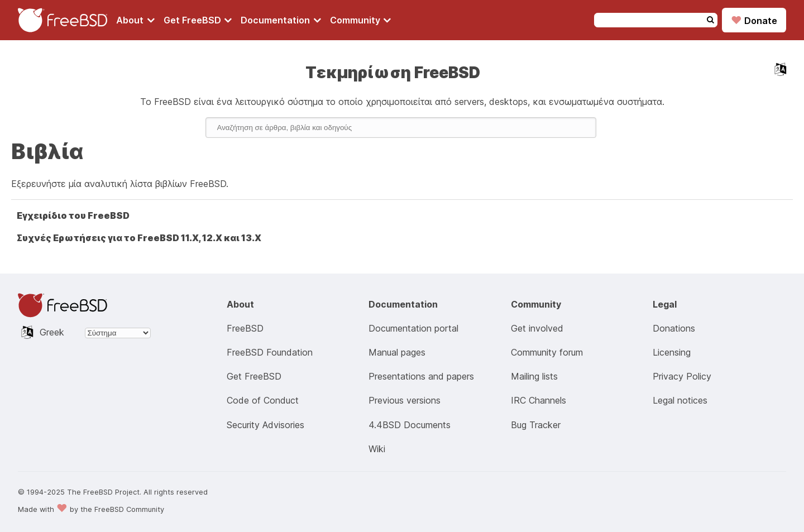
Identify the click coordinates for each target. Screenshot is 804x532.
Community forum (547, 352)
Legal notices (680, 400)
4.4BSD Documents (410, 425)
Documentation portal (413, 328)
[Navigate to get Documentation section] (281, 20)
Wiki (377, 449)
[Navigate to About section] (135, 20)
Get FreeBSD (198, 20)
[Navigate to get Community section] (361, 20)
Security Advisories (265, 425)
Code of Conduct (263, 400)
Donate (754, 20)
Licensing (672, 352)
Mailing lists (534, 376)
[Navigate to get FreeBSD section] (198, 20)
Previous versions (405, 400)
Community (361, 20)
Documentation (281, 20)
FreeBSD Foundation (270, 352)
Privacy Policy (682, 376)
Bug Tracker (536, 425)
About (135, 20)
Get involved (537, 328)
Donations (674, 328)
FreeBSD (245, 328)
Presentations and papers (421, 376)
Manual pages (397, 352)
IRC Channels (539, 400)
